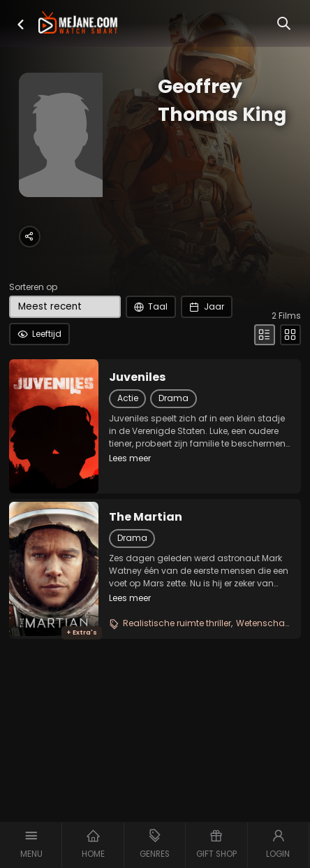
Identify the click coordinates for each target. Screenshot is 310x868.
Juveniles (138, 377)
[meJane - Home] (78, 24)
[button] (21, 24)
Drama (174, 398)
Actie (128, 398)
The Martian (146, 517)
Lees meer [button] (130, 458)
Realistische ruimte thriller (177, 623)
